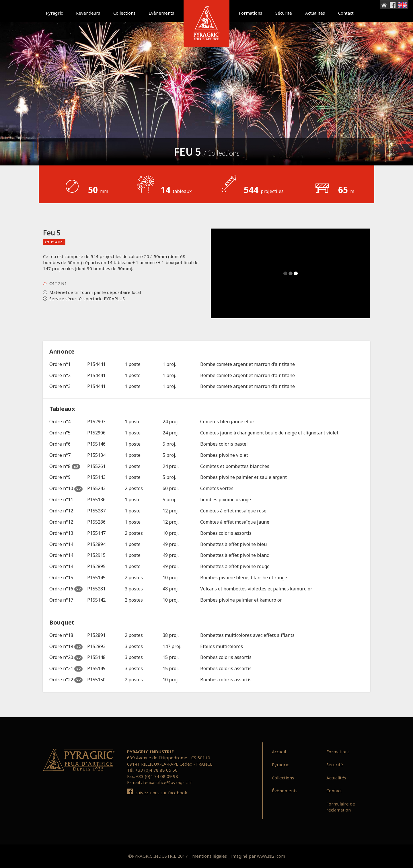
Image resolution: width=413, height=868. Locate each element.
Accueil (279, 752)
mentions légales (210, 856)
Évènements (161, 13)
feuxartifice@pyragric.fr (168, 782)
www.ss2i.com (271, 856)
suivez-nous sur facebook (157, 793)
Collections (124, 13)
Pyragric (54, 13)
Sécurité (284, 13)
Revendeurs (88, 13)
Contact (346, 13)
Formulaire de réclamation (341, 807)
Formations (251, 13)
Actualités (315, 13)
